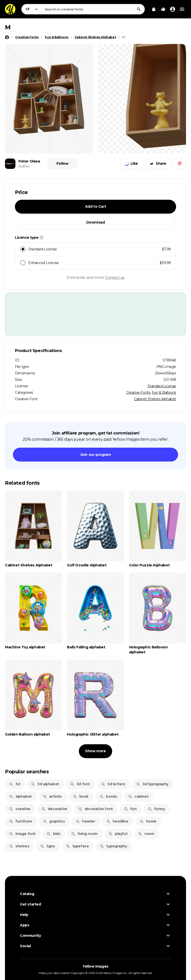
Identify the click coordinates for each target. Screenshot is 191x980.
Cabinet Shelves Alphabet (155, 399)
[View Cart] (154, 9)
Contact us (115, 277)
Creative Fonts (138, 392)
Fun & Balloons (164, 392)
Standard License (162, 386)
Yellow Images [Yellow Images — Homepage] (95, 966)
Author (24, 166)
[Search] (139, 9)
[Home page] (7, 37)
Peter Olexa (29, 161)
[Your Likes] (163, 9)
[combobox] (93, 9)
